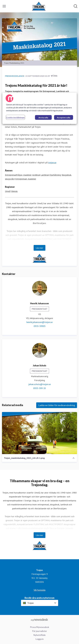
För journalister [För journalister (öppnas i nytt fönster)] (40, 631)
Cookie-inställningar (15, 117)
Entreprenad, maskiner (26, 179)
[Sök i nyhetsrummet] (76, 6)
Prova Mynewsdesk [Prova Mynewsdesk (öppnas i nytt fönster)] (40, 627)
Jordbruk (36, 175)
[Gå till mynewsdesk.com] (39, 620)
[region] (40, 108)
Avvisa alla (43, 117)
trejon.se (52, 163)
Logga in (40, 639)
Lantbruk (45, 175)
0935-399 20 (39, 388)
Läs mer (39, 248)
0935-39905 (40, 326)
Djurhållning (55, 175)
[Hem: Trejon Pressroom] (39, 6)
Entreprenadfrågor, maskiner (18, 175)
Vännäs (14, 191)
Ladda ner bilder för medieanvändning (57, 405)
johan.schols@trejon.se (40, 384)
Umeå (8, 191)
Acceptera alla (64, 117)
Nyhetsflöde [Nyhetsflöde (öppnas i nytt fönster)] (39, 635)
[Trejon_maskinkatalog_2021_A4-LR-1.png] (39, 433)
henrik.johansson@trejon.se (39, 322)
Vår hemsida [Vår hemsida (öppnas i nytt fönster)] (39, 590)
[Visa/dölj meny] (4, 6)
